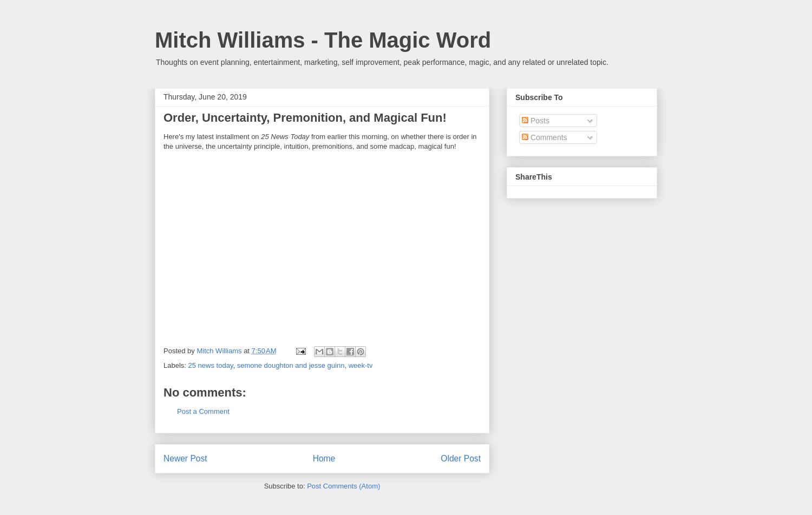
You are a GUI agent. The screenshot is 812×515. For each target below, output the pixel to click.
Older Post (461, 458)
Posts (536, 121)
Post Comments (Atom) (343, 486)
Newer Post (185, 458)
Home (324, 458)
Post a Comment (203, 411)
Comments (545, 137)
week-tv (361, 365)
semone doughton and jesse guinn (291, 365)
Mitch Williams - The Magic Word (323, 40)
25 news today (211, 365)
